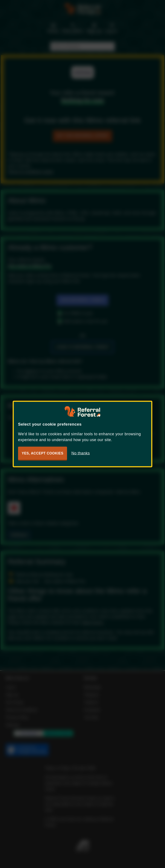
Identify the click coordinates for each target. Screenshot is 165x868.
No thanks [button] (81, 453)
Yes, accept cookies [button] (43, 453)
